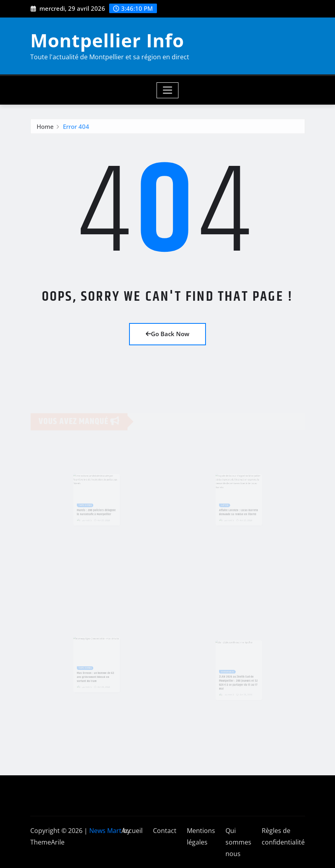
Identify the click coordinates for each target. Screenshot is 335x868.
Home (45, 128)
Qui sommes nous (238, 842)
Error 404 (76, 128)
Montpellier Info (107, 40)
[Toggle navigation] (167, 90)
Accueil (132, 831)
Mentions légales (201, 836)
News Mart (105, 831)
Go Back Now (167, 334)
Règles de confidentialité (283, 836)
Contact (165, 831)
